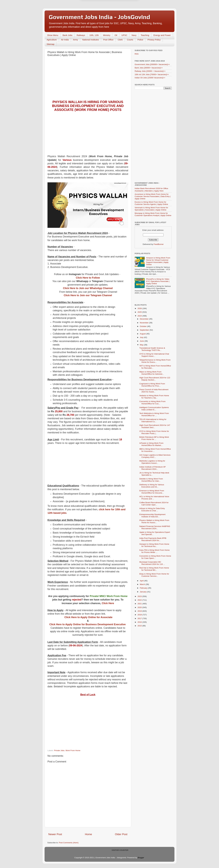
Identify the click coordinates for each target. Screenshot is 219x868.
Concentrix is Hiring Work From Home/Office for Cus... (152, 403)
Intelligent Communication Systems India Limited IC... (154, 409)
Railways (81, 35)
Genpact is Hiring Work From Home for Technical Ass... (154, 545)
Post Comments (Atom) (69, 843)
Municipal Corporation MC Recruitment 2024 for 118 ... (152, 563)
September (145, 330)
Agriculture (52, 40)
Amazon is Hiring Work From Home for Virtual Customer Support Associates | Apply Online (158, 261)
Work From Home (73, 750)
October (143, 326)
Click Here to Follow (88, 278)
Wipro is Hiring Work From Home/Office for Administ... (152, 373)
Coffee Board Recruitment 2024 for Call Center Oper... (154, 504)
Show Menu (53, 35)
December (144, 319)
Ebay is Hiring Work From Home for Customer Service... (154, 575)
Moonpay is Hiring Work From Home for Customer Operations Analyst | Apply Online (153, 214)
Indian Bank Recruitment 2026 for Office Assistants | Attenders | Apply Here (151, 190)
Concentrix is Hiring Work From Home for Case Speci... (155, 557)
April (142, 581)
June (142, 341)
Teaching (145, 35)
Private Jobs (59, 750)
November (144, 323)
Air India (65, 40)
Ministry (107, 35)
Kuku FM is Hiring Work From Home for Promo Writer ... (155, 551)
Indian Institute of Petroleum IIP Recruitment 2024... (153, 468)
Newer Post (55, 834)
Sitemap (50, 44)
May (142, 345)
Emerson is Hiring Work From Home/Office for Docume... (152, 492)
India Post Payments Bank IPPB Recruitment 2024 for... (153, 539)
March (143, 584)
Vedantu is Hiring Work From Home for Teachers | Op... (154, 397)
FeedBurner (159, 244)
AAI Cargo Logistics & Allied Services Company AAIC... (155, 456)
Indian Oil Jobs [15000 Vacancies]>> (150, 78)
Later (96, 12)
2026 (140, 308)
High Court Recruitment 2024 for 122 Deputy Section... (155, 379)
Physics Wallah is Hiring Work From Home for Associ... (154, 521)
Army (75, 40)
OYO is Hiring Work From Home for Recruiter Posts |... (154, 432)
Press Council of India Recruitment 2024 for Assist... (154, 391)
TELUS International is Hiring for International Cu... (153, 420)
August (143, 334)
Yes (124, 12)
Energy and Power (162, 35)
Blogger (141, 858)
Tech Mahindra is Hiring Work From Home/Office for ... (154, 414)
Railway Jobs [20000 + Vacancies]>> (150, 71)
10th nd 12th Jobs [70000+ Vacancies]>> (152, 74)
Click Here (108, 603)
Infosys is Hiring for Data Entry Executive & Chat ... (152, 510)
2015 (140, 626)
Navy (134, 35)
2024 (140, 316)
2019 (140, 611)
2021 (140, 604)
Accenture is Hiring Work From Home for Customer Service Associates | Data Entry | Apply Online (153, 196)
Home (88, 834)
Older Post (121, 834)
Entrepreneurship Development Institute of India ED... (152, 516)
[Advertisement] (88, 79)
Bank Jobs (67, 35)
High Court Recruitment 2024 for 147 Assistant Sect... (155, 426)
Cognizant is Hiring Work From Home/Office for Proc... (152, 385)
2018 (140, 615)
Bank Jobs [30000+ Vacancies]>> (149, 68)
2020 (140, 607)
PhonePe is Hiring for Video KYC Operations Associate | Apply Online (158, 281)
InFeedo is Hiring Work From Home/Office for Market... (151, 444)
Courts (130, 40)
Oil (116, 35)
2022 (140, 600)
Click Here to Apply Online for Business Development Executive (88, 624)
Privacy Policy (154, 40)
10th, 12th (94, 35)
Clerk (120, 40)
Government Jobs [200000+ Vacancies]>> (152, 64)
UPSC (124, 35)
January (143, 592)
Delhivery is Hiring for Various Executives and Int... (152, 486)
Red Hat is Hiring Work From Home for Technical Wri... (154, 569)
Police (140, 40)
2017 (140, 618)
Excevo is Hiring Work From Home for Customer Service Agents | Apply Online (151, 203)
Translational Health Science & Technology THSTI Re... (152, 349)
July (142, 337)
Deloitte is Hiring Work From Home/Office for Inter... (151, 480)
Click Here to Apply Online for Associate (88, 617)
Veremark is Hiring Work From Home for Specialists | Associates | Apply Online (151, 209)
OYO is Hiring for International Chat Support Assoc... (154, 355)
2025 (140, 312)
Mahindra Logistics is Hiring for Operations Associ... (152, 462)
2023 (140, 596)
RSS (137, 54)
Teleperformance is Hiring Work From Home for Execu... (155, 361)
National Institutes (91, 40)
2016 (140, 622)
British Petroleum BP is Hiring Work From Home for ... (154, 438)
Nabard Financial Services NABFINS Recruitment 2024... (155, 527)
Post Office (108, 40)
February (144, 588)
